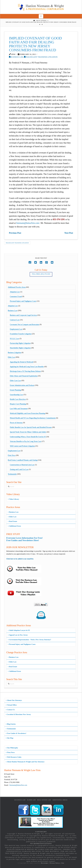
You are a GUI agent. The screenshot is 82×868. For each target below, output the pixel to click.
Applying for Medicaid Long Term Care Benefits (27, 367)
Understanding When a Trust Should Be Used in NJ (28, 437)
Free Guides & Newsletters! (16, 733)
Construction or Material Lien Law (22, 465)
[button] (41, 16)
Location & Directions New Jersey (18, 714)
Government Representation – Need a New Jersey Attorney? (29, 640)
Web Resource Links (14, 757)
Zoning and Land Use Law (19, 469)
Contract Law (15, 320)
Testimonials (12, 474)
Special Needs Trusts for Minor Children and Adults (28, 432)
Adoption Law (15, 292)
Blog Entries (11, 724)
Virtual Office (11, 705)
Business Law (16, 57)
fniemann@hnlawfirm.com (18, 785)
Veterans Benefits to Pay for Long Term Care (25, 441)
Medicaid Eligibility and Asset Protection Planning (27, 413)
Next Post (69, 233)
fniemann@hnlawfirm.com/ (28, 223)
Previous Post (15, 233)
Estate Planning (15, 390)
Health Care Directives (18, 399)
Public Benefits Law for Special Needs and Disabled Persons (31, 427)
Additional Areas (14, 526)
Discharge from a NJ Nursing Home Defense (25, 371)
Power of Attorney (16, 423)
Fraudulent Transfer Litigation (41, 57)
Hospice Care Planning (18, 404)
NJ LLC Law (14, 339)
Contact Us (10, 710)
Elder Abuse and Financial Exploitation (24, 376)
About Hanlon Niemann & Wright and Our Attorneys (25, 762)
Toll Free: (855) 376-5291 (41, 274)
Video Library (13, 499)
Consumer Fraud (16, 296)
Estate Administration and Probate (22, 385)
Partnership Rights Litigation (20, 343)
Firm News (12, 455)
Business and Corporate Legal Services (23, 315)
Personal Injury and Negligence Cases (23, 301)
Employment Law (16, 329)
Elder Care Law (15, 381)
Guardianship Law (16, 395)
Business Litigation (14, 353)
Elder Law (11, 357)
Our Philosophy (12, 748)
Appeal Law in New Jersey (18, 635)
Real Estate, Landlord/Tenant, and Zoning (23, 460)
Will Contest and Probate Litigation (22, 446)
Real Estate (12, 521)
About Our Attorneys (14, 700)
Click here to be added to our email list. (20, 559)
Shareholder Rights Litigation (20, 348)
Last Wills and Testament (19, 409)
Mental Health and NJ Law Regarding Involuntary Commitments (33, 418)
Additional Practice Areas (17, 287)
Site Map (10, 738)
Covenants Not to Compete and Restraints (24, 325)
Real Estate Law (44, 800)
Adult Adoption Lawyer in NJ (19, 630)
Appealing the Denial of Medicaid (22, 362)
